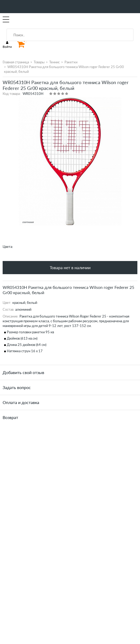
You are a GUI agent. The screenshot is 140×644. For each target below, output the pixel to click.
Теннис (54, 62)
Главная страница (16, 62)
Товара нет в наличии (70, 267)
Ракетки (71, 62)
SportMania (27, 20)
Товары (39, 62)
